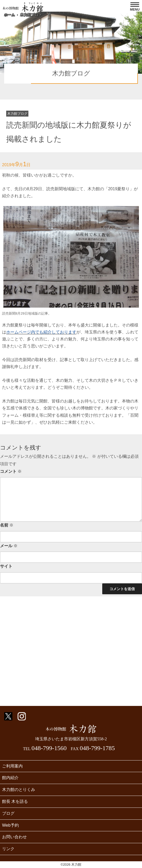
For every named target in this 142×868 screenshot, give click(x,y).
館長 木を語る (15, 801)
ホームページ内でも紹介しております (41, 332)
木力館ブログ (31, 15)
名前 (7, 525)
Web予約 (10, 825)
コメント (11, 471)
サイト (6, 566)
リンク (8, 849)
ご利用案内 (12, 766)
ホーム (10, 15)
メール (9, 546)
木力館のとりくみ (19, 790)
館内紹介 (10, 778)
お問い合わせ (14, 837)
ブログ (8, 813)
